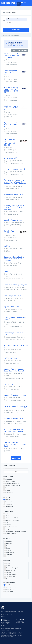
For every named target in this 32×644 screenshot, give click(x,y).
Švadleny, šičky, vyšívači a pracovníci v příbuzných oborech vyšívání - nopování (15, 182)
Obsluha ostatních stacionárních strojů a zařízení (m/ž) (16, 444)
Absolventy (7, 516)
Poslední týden (8, 592)
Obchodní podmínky (7, 615)
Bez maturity (8, 502)
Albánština (8, 542)
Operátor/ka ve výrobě (13, 220)
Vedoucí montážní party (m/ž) (16, 285)
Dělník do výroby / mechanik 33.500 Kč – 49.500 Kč (12, 56)
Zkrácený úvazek (9, 481)
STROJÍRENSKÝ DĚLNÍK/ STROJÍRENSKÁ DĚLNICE (10, 142)
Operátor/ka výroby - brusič (15, 395)
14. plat (7, 566)
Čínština (7, 550)
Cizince (6, 522)
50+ (5, 514)
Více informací (17, 45)
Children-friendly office (11, 575)
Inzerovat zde (21, 2)
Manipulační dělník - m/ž (13, 195)
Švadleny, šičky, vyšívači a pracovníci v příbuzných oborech (14, 207)
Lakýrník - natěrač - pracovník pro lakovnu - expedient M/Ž (16, 407)
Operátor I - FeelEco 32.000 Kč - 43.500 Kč (12, 125)
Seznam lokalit (20, 619)
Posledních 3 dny (9, 589)
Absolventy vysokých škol (11, 520)
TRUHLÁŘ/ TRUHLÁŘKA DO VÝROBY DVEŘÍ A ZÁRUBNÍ (13, 431)
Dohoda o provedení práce (11, 484)
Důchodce (7, 525)
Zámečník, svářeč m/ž (13, 296)
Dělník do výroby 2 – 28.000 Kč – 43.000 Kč (12, 108)
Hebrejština (8, 555)
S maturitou (8, 504)
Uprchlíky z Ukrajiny (10, 533)
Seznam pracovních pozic (6, 620)
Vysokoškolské (8, 506)
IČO (5, 488)
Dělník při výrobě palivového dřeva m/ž (15, 334)
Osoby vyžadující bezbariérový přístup (15, 531)
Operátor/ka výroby (9, 232)
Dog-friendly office (10, 577)
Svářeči (7, 246)
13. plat (7, 564)
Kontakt (3, 616)
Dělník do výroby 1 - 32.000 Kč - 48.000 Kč (11, 73)
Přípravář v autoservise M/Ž (15, 169)
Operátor (8, 272)
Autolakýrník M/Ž (10, 158)
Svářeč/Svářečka (11, 358)
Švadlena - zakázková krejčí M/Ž (16, 346)
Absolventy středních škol (11, 518)
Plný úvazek (8, 479)
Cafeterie (8, 572)
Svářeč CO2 (9, 384)
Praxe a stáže (8, 492)
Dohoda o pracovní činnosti (12, 486)
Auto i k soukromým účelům (13, 568)
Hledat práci (16, 30)
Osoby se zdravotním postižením (13, 529)
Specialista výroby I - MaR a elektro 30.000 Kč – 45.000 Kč (11, 90)
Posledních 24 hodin (10, 587)
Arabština (8, 546)
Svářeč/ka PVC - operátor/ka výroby (15, 319)
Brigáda (7, 490)
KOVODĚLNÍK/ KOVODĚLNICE (14, 419)
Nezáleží (7, 500)
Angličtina (8, 544)
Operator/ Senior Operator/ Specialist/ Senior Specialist (15, 370)
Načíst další (16, 458)
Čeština (7, 548)
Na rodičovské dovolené (11, 527)
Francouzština (9, 553)
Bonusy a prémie (10, 570)
